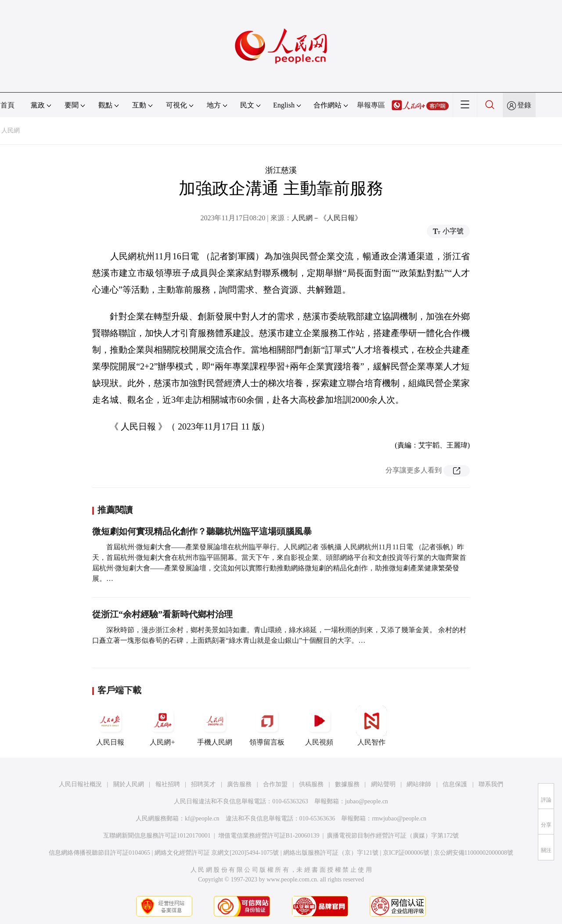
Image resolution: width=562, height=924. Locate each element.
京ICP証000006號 (406, 853)
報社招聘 (168, 784)
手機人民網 (215, 726)
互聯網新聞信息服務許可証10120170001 (157, 836)
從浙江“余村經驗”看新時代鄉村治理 (162, 614)
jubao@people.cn (367, 801)
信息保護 (455, 784)
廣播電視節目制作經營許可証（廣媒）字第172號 (393, 836)
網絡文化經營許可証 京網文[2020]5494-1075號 (217, 853)
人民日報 (110, 726)
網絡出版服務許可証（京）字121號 (331, 853)
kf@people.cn (202, 818)
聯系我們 (491, 784)
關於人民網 (129, 784)
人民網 (11, 131)
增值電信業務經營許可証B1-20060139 (269, 836)
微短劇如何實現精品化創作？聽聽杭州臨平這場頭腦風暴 (202, 531)
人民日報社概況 (80, 784)
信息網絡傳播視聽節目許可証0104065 (99, 853)
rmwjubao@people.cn (399, 818)
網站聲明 (383, 784)
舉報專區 (371, 105)
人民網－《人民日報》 (327, 218)
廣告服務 (239, 784)
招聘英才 (203, 784)
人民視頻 (319, 726)
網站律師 (419, 784)
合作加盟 (275, 784)
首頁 (7, 105)
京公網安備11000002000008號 (474, 853)
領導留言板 (267, 726)
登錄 (524, 105)
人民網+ (162, 726)
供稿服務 (311, 784)
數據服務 (347, 784)
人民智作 (371, 726)
